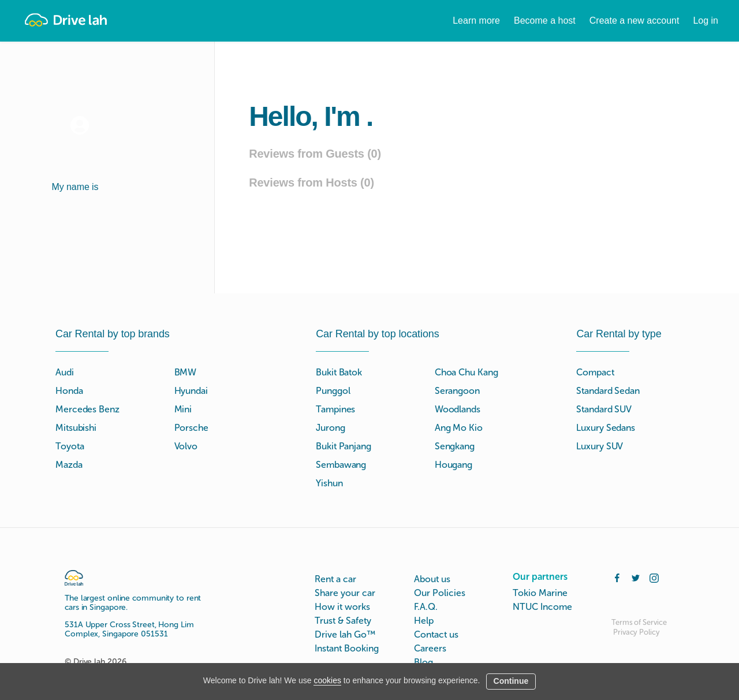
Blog (423, 662)
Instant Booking (347, 648)
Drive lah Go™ (345, 634)
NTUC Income (542, 607)
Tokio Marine (540, 593)
